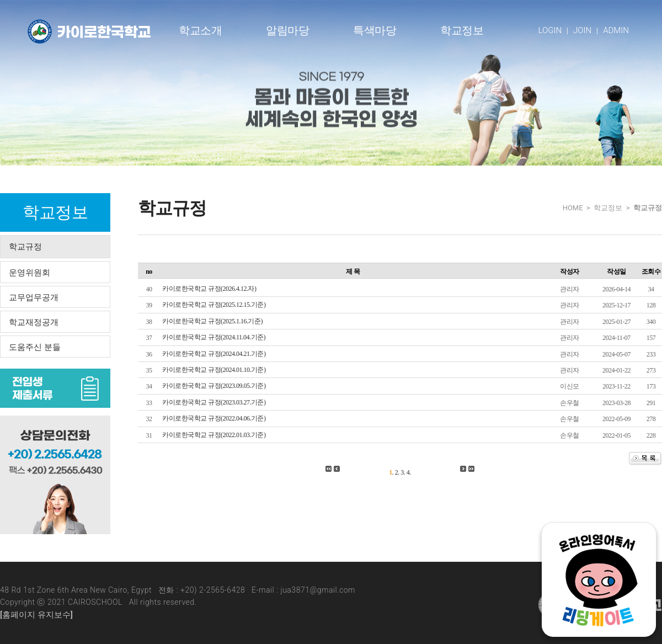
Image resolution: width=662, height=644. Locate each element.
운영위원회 (30, 273)
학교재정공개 (34, 322)
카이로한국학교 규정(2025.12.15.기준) (214, 305)
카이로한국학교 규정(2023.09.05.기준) (214, 386)
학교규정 (25, 247)
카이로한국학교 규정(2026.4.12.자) (209, 289)
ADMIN (616, 30)
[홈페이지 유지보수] (36, 615)
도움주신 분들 (35, 347)
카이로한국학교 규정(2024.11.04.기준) (214, 337)
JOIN (582, 30)
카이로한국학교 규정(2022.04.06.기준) (214, 418)
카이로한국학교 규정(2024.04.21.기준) (214, 354)
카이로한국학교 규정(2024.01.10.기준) (214, 370)
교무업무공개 (34, 297)
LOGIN (550, 30)
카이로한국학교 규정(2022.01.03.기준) (214, 435)
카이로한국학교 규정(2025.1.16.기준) (212, 321)
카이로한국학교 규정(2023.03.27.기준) (214, 402)
